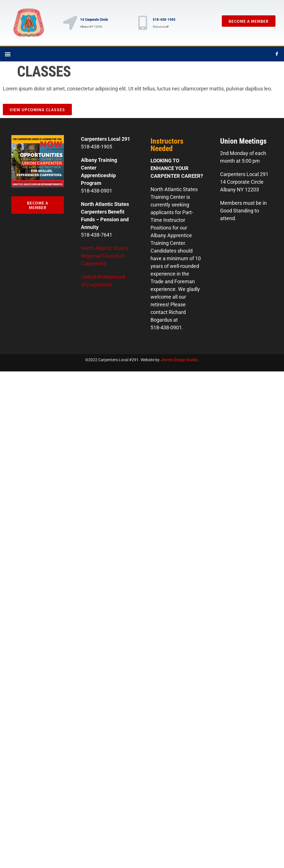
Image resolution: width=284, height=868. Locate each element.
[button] (8, 54)
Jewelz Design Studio (179, 360)
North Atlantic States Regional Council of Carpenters (105, 256)
